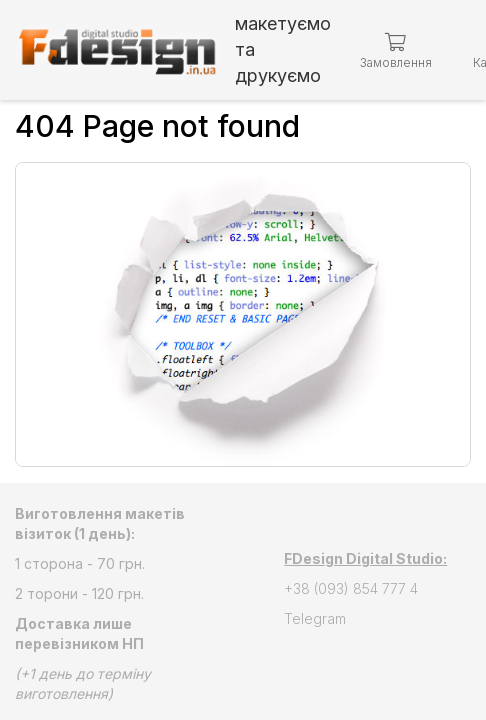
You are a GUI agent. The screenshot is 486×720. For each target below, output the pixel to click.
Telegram (315, 618)
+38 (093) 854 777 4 (351, 588)
